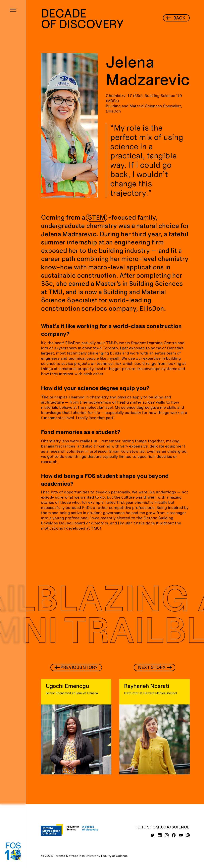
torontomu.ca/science (162, 827)
